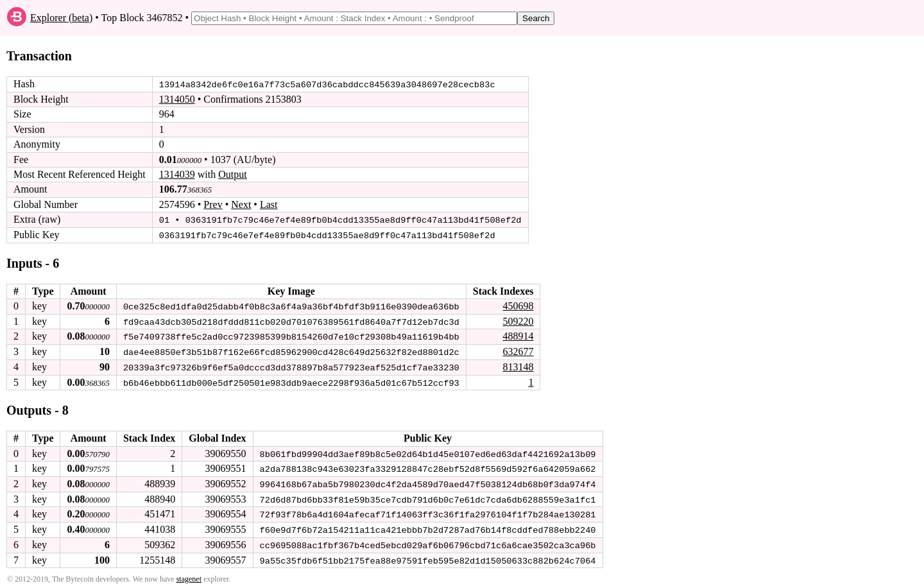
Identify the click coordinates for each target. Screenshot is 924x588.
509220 (518, 320)
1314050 (177, 99)
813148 (518, 366)
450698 (518, 305)
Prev (213, 204)
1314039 (177, 174)
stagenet (189, 576)
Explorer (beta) (61, 18)
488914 (518, 335)
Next (241, 204)
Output (232, 174)
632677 (518, 350)
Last (269, 204)
